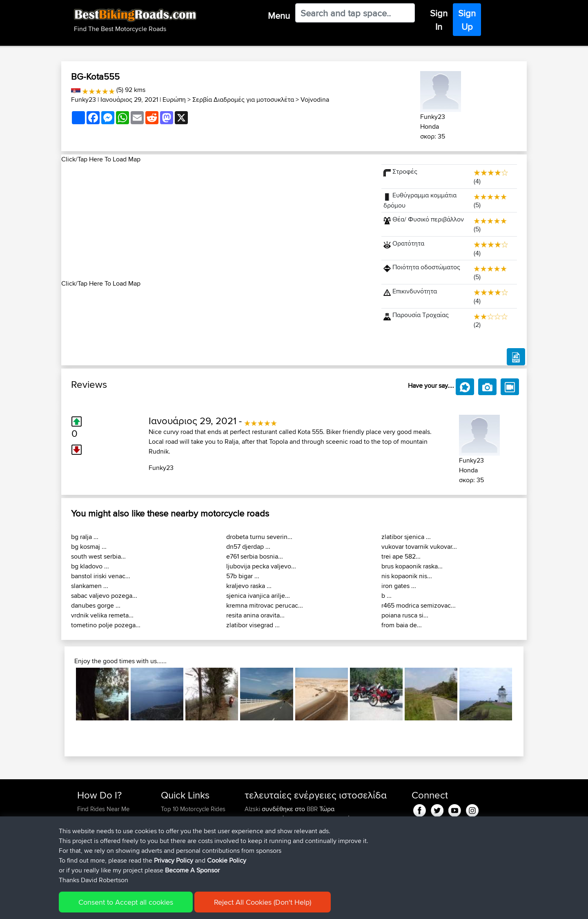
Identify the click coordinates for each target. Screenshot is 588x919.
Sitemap (153, 907)
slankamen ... (90, 586)
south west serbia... (98, 556)
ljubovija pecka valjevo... (261, 566)
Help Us (172, 858)
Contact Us (176, 848)
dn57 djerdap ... (248, 547)
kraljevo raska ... (249, 586)
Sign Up (467, 20)
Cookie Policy (227, 907)
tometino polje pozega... (106, 625)
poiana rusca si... (405, 615)
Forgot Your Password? (108, 838)
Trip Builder (176, 828)
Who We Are (177, 838)
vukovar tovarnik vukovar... (419, 547)
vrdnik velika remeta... (102, 615)
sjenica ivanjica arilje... (258, 596)
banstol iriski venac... (101, 576)
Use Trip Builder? (100, 819)
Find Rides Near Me (103, 809)
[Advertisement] (216, 221)
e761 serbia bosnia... (255, 556)
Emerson (257, 828)
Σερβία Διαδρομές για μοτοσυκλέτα (243, 100)
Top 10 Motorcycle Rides (193, 809)
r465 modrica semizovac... (419, 605)
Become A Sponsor (103, 848)
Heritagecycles (265, 848)
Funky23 (84, 100)
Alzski (253, 809)
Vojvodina (315, 100)
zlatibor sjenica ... (406, 537)
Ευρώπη (174, 100)
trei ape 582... (401, 556)
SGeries (256, 819)
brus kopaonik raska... (412, 566)
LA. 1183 (338, 848)
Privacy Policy (187, 907)
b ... (386, 596)
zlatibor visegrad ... (253, 625)
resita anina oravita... (255, 615)
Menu (279, 16)
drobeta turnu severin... (259, 537)
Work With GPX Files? (106, 828)
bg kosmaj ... (89, 547)
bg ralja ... (85, 537)
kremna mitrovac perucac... (265, 605)
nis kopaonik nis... (407, 576)
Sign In (439, 20)
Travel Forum (178, 819)
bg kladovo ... (90, 566)
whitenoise (259, 838)
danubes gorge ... (96, 605)
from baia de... (402, 625)
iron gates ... (399, 586)
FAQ (83, 858)
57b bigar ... (243, 576)
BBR (312, 809)
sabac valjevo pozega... (104, 596)
